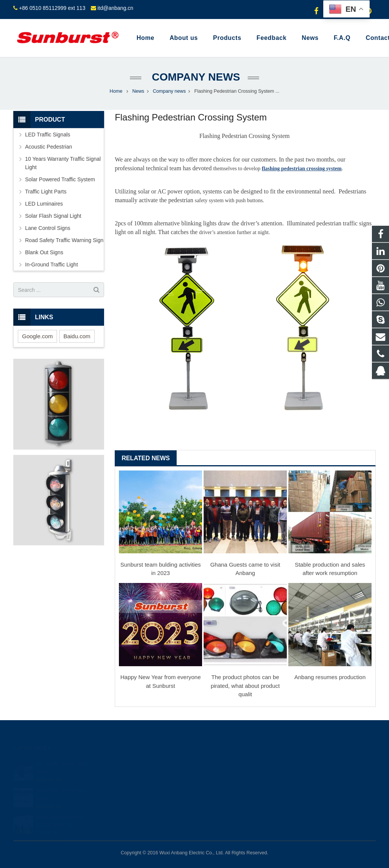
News (138, 91)
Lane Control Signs (48, 228)
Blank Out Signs (44, 252)
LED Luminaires (44, 204)
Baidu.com (77, 336)
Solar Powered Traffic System (60, 179)
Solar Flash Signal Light (53, 216)
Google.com (37, 336)
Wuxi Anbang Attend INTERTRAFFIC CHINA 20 (60, 816)
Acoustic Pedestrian (49, 147)
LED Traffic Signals (48, 135)
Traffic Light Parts (46, 192)
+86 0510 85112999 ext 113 (52, 8)
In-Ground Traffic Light (51, 265)
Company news (194, 77)
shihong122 (221, 808)
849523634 (221, 763)
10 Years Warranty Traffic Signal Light (63, 163)
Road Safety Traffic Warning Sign (64, 240)
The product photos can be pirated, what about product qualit (245, 686)
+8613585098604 (227, 775)
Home (116, 91)
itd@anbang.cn (115, 8)
